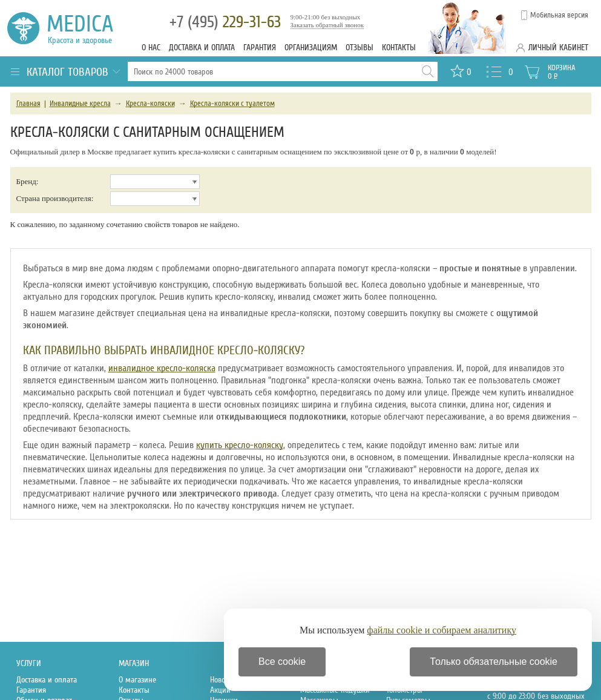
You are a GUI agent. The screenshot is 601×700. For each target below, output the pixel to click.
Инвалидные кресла (80, 104)
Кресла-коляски (150, 104)
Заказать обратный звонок (327, 25)
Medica (87, 28)
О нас (151, 48)
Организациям (311, 48)
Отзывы (360, 48)
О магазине (137, 680)
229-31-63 (225, 22)
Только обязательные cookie (494, 662)
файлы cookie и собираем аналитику (442, 630)
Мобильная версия (559, 15)
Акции (220, 690)
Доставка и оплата (202, 48)
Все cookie (282, 662)
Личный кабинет (558, 48)
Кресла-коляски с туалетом (232, 104)
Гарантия (260, 48)
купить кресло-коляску (240, 445)
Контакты (399, 48)
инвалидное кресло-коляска (162, 368)
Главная (28, 104)
